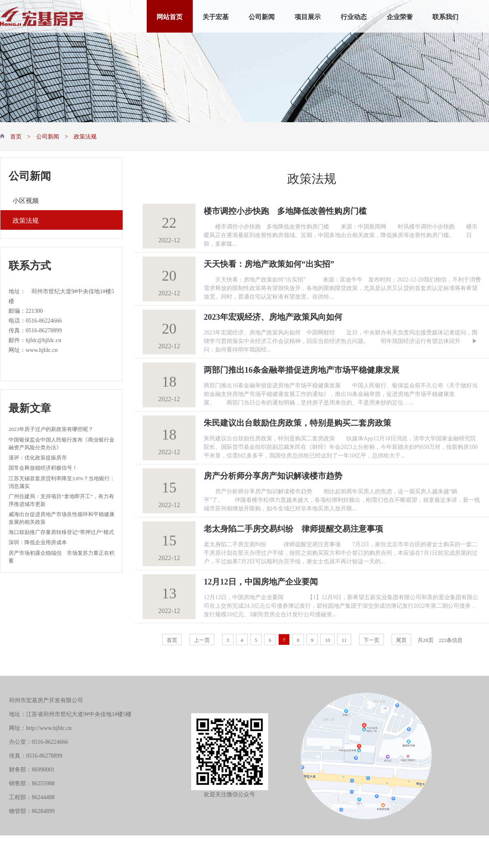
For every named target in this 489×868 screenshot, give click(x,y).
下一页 (371, 639)
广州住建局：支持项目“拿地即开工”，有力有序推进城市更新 (61, 500)
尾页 (401, 639)
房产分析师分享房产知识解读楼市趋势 (273, 475)
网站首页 (170, 16)
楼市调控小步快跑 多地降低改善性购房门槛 (285, 210)
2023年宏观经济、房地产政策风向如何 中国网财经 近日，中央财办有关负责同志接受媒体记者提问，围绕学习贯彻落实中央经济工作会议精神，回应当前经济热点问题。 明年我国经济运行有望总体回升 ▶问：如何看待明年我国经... (341, 340)
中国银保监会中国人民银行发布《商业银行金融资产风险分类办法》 (62, 443)
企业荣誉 (400, 16)
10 (327, 639)
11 (344, 639)
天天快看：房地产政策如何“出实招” (269, 263)
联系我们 (445, 16)
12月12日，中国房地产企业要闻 (261, 580)
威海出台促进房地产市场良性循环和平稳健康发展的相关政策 (62, 518)
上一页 (202, 639)
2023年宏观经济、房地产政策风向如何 (273, 316)
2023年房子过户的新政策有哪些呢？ (51, 428)
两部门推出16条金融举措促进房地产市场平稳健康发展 (302, 369)
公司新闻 (262, 16)
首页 (172, 639)
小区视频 (26, 200)
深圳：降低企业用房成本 (38, 542)
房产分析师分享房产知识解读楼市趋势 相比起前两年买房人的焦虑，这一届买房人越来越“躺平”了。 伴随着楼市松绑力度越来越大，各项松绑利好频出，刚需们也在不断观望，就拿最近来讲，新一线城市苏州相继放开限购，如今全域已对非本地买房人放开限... (342, 499)
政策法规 (26, 220)
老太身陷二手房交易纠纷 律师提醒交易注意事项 (293, 527)
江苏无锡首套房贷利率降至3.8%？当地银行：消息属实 (62, 482)
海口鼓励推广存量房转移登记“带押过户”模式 (61, 531)
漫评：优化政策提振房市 (38, 457)
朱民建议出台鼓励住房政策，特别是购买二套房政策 (297, 422)
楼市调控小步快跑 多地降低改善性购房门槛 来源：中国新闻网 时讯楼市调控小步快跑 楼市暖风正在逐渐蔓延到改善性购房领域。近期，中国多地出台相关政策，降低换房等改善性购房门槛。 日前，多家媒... (341, 234)
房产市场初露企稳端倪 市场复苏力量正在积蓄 (62, 556)
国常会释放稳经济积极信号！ (43, 467)
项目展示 (308, 16)
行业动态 (354, 16)
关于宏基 (216, 16)
